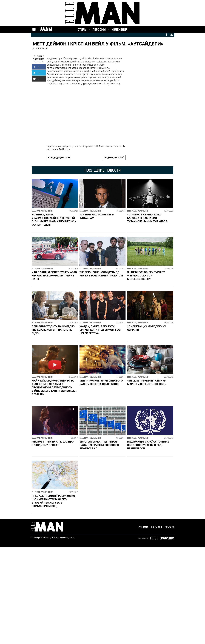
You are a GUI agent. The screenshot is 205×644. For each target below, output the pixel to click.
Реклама (143, 529)
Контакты (156, 529)
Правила (170, 529)
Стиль (82, 29)
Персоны (99, 29)
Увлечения (119, 29)
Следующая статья (113, 157)
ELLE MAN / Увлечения (39, 58)
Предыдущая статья (60, 157)
